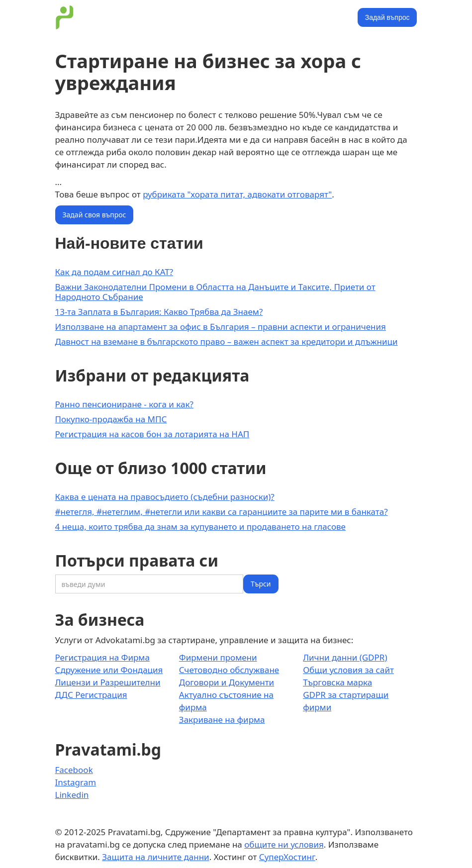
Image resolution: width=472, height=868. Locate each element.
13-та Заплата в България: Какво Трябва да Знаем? (159, 312)
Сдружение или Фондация (109, 670)
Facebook (74, 770)
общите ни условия (284, 844)
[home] (65, 17)
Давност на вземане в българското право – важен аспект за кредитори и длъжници (227, 341)
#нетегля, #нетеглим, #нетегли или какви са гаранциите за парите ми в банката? (222, 512)
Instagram (76, 782)
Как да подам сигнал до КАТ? (114, 272)
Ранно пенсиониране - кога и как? (124, 404)
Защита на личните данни (155, 857)
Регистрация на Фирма (102, 657)
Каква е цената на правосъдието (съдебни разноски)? (165, 497)
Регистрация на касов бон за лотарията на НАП (152, 434)
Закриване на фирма (222, 720)
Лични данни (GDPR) (345, 657)
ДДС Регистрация (91, 695)
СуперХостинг (287, 857)
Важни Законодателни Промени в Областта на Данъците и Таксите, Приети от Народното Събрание (215, 292)
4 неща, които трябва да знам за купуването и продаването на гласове (200, 527)
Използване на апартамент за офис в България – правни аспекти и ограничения (221, 327)
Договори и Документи (227, 682)
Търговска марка (337, 682)
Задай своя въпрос (94, 215)
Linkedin (72, 795)
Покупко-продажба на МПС (111, 419)
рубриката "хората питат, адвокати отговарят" (237, 194)
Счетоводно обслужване (229, 670)
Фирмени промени (218, 657)
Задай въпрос (387, 17)
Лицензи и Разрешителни (108, 682)
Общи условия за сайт (348, 670)
